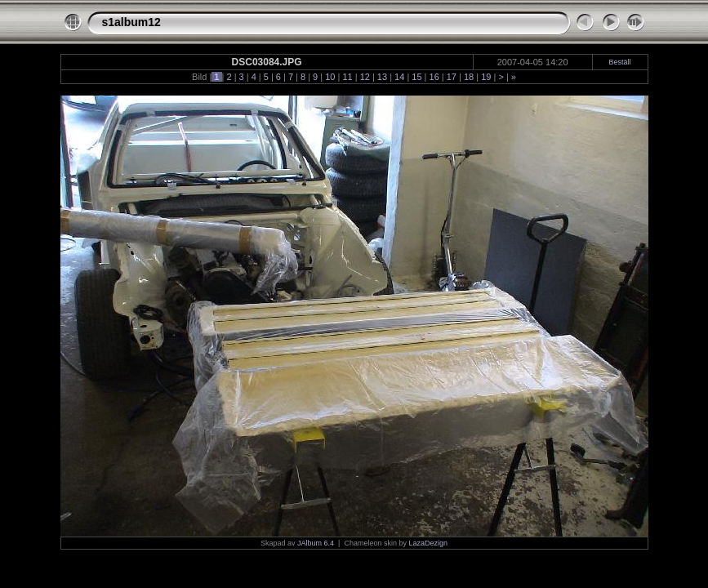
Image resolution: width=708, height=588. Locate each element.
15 (416, 77)
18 (469, 77)
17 (452, 77)
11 (347, 77)
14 (399, 77)
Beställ (620, 62)
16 (434, 77)
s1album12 (131, 22)
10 (330, 77)
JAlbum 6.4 (316, 543)
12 (365, 77)
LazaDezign (428, 543)
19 (486, 77)
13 (382, 77)
